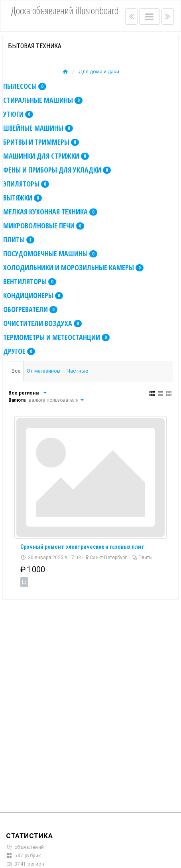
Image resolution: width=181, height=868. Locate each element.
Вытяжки (23, 198)
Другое (19, 351)
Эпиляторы (26, 184)
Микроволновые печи (44, 226)
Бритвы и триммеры (41, 142)
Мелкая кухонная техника (50, 212)
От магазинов (43, 371)
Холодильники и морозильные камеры (73, 267)
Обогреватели (30, 309)
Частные (77, 371)
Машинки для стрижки (46, 156)
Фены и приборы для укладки (57, 170)
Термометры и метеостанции (56, 337)
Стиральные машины (43, 100)
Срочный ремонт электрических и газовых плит (82, 547)
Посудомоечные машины (50, 253)
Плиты (19, 240)
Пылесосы (25, 86)
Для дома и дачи (99, 72)
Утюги (18, 114)
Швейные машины (38, 128)
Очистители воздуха (42, 323)
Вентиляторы (30, 281)
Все (16, 371)
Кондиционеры (33, 295)
